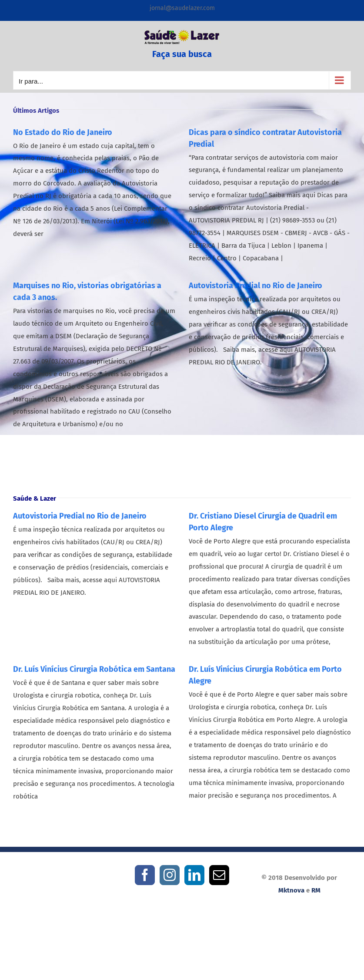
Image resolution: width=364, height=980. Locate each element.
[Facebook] (145, 875)
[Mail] (219, 875)
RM (316, 890)
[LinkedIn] (194, 875)
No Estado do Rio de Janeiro (63, 132)
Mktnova (291, 890)
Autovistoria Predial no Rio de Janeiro (255, 286)
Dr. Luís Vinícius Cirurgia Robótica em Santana (94, 672)
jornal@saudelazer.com (182, 8)
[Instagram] (170, 875)
